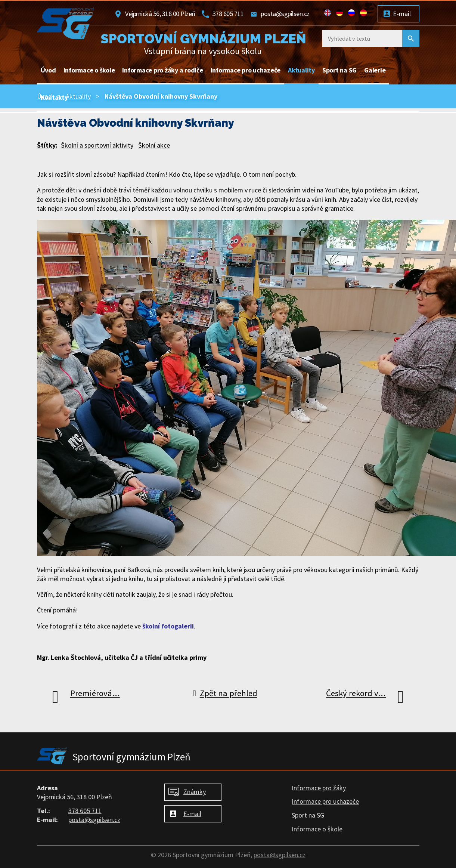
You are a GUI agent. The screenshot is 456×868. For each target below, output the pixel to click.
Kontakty (54, 97)
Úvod (48, 70)
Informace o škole (89, 70)
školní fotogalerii (168, 626)
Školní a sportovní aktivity (97, 145)
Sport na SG (339, 70)
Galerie (375, 70)
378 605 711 (228, 14)
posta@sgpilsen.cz (285, 14)
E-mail (402, 14)
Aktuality (301, 70)
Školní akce (154, 145)
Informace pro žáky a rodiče (162, 70)
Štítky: (47, 145)
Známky (195, 792)
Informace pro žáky (319, 788)
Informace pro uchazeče (246, 70)
